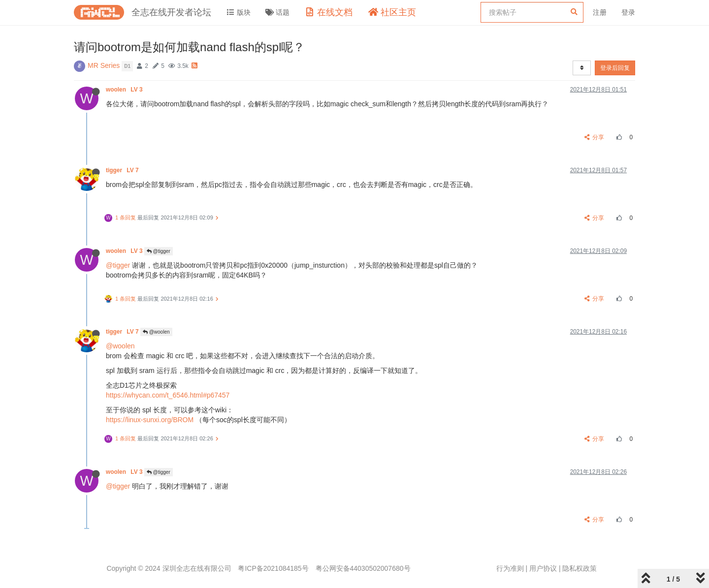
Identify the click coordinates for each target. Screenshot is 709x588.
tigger (123, 170)
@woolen (156, 332)
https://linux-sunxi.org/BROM (150, 420)
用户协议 (543, 568)
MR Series (104, 65)
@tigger (159, 251)
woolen (125, 90)
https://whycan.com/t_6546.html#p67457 (168, 395)
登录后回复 (615, 68)
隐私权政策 (580, 568)
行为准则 (510, 568)
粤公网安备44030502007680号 (363, 568)
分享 (595, 137)
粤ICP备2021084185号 (273, 568)
